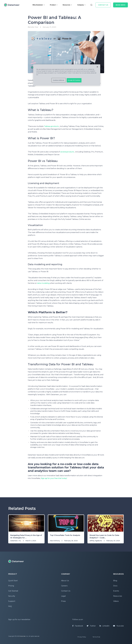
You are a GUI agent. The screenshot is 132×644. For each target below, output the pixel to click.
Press (63, 601)
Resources (67, 5)
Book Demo (121, 5)
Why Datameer (39, 5)
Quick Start (13, 581)
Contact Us (103, 5)
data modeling (43, 283)
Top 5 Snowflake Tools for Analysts (65, 535)
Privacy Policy (82, 637)
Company (81, 5)
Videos (116, 601)
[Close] (97, 67)
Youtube (118, 626)
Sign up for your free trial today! (54, 478)
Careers (64, 586)
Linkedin (104, 626)
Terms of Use (96, 637)
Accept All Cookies (74, 80)
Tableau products (51, 126)
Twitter (91, 626)
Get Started (13, 591)
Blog (115, 581)
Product (54, 5)
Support (12, 601)
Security (12, 596)
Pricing (11, 586)
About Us (65, 581)
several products (67, 152)
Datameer (23, 636)
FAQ (10, 606)
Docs (115, 586)
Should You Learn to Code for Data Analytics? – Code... (104, 537)
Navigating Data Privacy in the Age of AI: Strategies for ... (26, 537)
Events (116, 591)
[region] (67, 75)
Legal (63, 596)
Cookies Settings (59, 80)
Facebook (78, 626)
